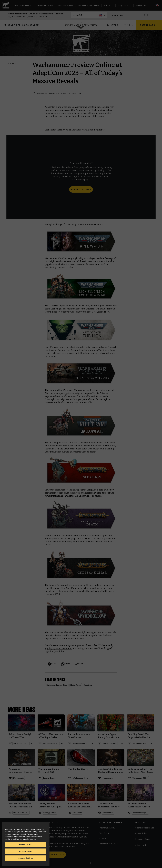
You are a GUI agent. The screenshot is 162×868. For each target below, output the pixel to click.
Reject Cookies (26, 851)
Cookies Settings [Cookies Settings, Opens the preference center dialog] (26, 858)
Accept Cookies (26, 844)
